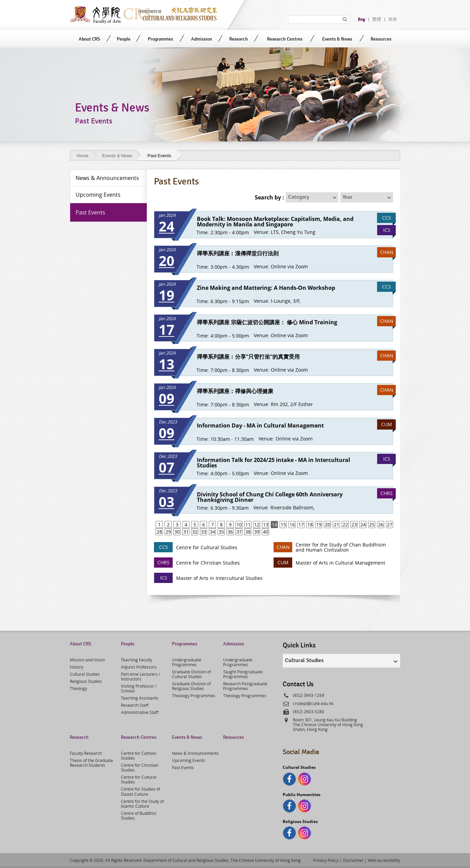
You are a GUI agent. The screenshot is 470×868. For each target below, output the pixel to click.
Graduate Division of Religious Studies (191, 686)
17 (301, 525)
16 (292, 525)
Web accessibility (384, 860)
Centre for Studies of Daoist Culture (140, 791)
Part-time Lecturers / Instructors (140, 676)
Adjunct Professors (139, 667)
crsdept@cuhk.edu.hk (313, 703)
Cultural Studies (85, 674)
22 (345, 525)
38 (248, 532)
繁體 (377, 19)
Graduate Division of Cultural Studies (191, 674)
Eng (362, 19)
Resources (381, 39)
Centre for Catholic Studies (139, 755)
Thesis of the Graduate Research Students (91, 763)
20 (328, 525)
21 (336, 525)
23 (354, 525)
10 (239, 525)
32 (195, 532)
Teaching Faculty (137, 660)
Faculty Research (86, 753)
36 (230, 532)
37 (239, 532)
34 (213, 532)
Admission (202, 39)
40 (266, 532)
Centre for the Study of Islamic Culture (142, 804)
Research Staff (135, 705)
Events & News (337, 39)
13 (266, 525)
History (77, 667)
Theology (79, 688)
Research (239, 39)
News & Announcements (195, 753)
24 (363, 525)
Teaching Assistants (140, 698)
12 (257, 525)
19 (319, 525)
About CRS (89, 39)
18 (310, 525)
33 (204, 532)
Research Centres (285, 39)
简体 (393, 19)
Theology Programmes (194, 695)
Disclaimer (353, 860)
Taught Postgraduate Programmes (243, 674)
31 (186, 532)
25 (372, 525)
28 (159, 532)
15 (283, 525)
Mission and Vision (87, 660)
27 (390, 525)
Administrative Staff (140, 712)
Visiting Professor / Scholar (139, 688)
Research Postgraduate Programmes (245, 686)
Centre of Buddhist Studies (139, 815)
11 (248, 525)
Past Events (183, 767)
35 (221, 532)
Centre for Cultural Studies (139, 779)
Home (83, 156)
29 (168, 532)
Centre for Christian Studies (140, 767)
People (124, 39)
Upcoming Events (189, 760)
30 (177, 532)
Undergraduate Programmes (187, 662)
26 (381, 525)
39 (257, 532)
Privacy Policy (326, 860)
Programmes (160, 39)
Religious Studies (86, 681)
